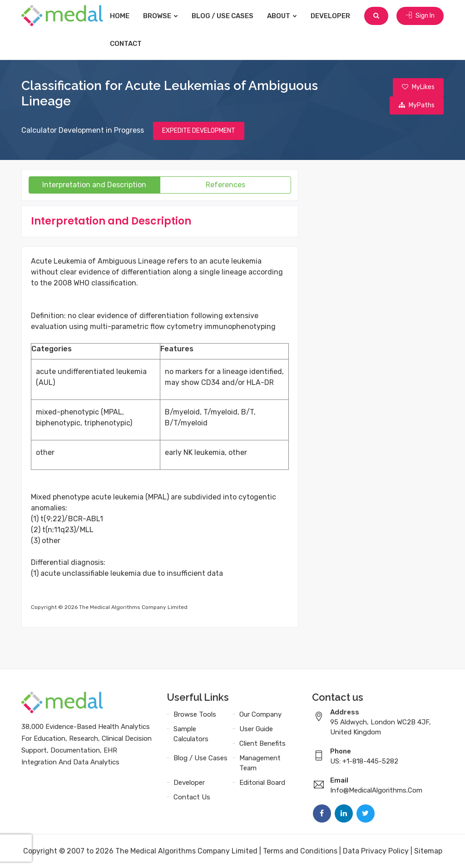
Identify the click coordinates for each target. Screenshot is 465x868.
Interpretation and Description (94, 185)
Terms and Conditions (300, 851)
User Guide (256, 729)
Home (120, 16)
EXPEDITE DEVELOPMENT (199, 131)
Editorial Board (262, 783)
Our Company (260, 714)
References (225, 185)
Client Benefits (262, 743)
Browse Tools (195, 714)
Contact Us (192, 797)
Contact (126, 44)
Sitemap (428, 851)
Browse (161, 16)
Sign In (420, 16)
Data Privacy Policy (376, 851)
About (282, 16)
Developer (330, 16)
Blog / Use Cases (223, 16)
